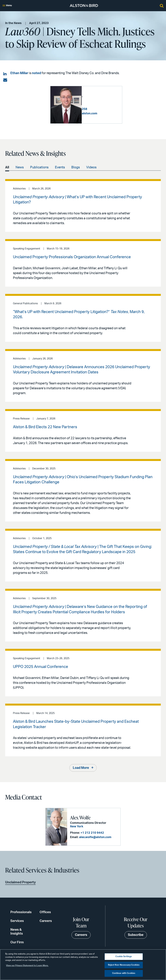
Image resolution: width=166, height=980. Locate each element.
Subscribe (136, 935)
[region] (83, 965)
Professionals (21, 912)
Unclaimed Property (20, 882)
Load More (81, 768)
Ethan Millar (19, 73)
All (7, 167)
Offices (45, 912)
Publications (39, 167)
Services (17, 921)
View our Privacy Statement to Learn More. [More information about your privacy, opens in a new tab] (27, 966)
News (20, 167)
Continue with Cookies (124, 973)
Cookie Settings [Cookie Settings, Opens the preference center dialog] (124, 957)
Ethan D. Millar (99, 95)
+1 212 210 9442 (92, 833)
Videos (91, 167)
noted (36, 73)
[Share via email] (5, 80)
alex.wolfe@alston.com (95, 837)
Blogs (76, 167)
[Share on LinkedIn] (5, 74)
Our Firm (17, 942)
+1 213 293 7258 (107, 107)
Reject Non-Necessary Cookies (124, 965)
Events (60, 167)
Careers (46, 921)
